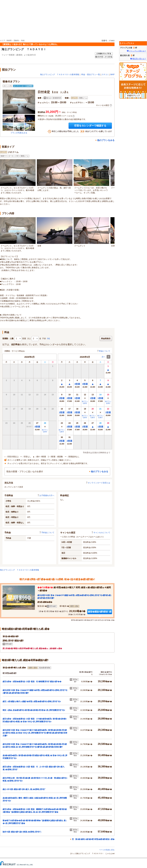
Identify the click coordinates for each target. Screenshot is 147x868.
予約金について (47, 533)
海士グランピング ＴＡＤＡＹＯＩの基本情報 (60, 75)
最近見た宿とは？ (139, 59)
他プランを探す (45, 431)
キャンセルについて (101, 533)
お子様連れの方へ (46, 495)
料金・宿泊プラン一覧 (91, 75)
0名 (49, 339)
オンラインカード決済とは (98, 483)
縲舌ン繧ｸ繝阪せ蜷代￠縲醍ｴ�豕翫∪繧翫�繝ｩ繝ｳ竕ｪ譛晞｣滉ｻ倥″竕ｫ (32, 702)
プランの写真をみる (19, 133)
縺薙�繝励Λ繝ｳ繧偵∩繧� (100, 612)
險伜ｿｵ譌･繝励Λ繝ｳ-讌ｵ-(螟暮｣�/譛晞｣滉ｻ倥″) (22, 832)
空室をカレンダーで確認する (90, 126)
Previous (4, 173)
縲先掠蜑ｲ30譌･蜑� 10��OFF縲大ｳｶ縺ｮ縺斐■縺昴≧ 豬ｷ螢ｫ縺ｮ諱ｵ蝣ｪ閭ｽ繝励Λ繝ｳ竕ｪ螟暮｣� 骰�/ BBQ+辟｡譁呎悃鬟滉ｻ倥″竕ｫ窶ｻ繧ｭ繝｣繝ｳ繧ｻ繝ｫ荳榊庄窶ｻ (35, 733)
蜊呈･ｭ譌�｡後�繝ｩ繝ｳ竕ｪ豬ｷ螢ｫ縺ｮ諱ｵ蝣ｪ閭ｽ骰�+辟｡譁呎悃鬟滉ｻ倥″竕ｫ (34, 710)
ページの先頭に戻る (107, 850)
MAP (112, 75)
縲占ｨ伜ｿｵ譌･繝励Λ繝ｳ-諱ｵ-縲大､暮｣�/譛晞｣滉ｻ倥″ (24, 789)
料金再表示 (106, 339)
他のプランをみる (106, 140)
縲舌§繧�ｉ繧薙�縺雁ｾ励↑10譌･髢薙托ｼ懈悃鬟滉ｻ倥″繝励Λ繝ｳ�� (32, 682)
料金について (104, 351)
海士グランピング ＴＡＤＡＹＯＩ (24, 49)
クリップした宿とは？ (138, 51)
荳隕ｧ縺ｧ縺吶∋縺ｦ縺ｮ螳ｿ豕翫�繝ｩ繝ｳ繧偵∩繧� (93, 839)
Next (111, 173)
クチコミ (105, 75)
